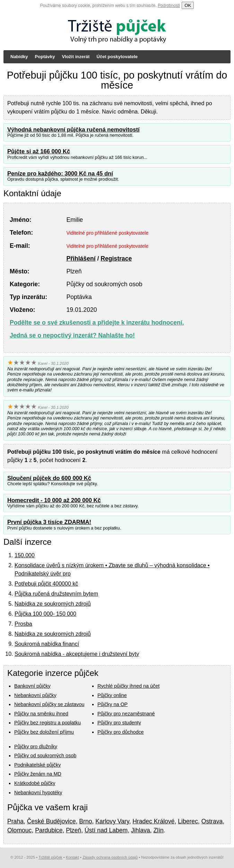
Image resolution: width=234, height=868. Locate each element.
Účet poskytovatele (117, 57)
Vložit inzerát (76, 57)
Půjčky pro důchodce (121, 732)
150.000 (25, 555)
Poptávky (45, 57)
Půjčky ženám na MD (38, 774)
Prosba (23, 624)
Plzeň (73, 830)
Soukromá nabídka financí (47, 644)
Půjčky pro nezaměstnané (126, 714)
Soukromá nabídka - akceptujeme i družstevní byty (77, 654)
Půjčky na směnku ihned (41, 714)
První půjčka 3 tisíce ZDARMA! (49, 522)
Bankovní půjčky (32, 686)
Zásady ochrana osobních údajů (110, 857)
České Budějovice (51, 821)
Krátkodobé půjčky (35, 783)
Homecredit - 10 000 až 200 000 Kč (54, 500)
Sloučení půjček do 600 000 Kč (49, 478)
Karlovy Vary (112, 821)
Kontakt (72, 857)
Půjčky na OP (112, 704)
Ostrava (212, 821)
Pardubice (49, 830)
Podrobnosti (169, 6)
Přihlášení (81, 259)
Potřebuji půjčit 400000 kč (46, 584)
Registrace (116, 259)
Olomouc (19, 830)
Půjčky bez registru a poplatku (47, 723)
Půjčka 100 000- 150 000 (45, 614)
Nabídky (19, 57)
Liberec (188, 821)
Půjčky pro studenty (119, 723)
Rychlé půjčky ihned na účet (128, 686)
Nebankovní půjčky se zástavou (49, 704)
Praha (15, 821)
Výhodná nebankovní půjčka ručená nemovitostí (73, 130)
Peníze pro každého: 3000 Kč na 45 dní (60, 174)
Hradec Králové (153, 821)
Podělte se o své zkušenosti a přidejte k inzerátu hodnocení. (97, 323)
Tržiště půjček (50, 857)
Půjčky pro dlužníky (36, 747)
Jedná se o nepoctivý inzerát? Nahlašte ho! (72, 335)
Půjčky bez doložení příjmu (44, 732)
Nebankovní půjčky (35, 695)
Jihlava (141, 830)
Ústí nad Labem (106, 830)
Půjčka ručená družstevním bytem (56, 594)
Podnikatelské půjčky (37, 765)
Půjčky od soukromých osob (45, 756)
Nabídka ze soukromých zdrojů (53, 604)
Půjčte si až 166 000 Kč (39, 151)
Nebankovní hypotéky (38, 793)
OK (188, 5)
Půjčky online (112, 695)
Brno (85, 821)
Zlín (159, 830)
